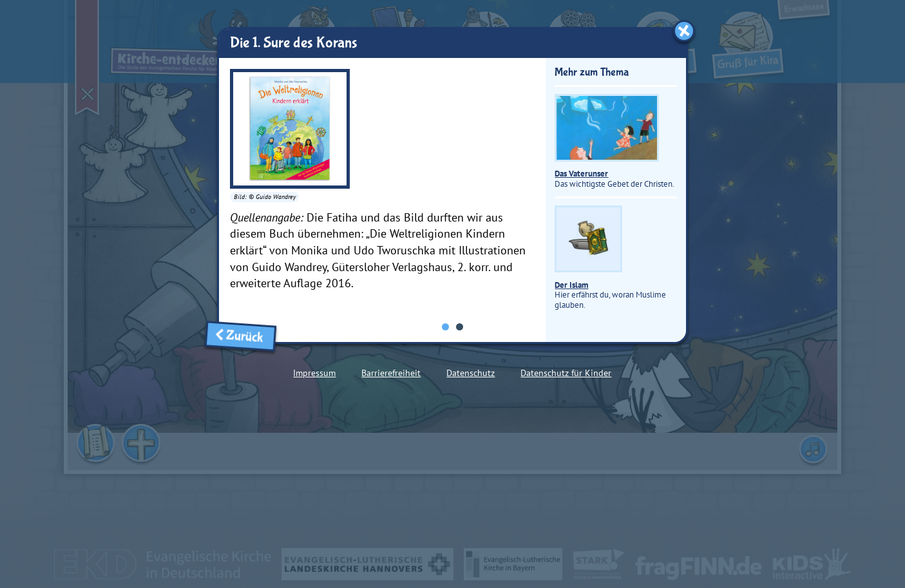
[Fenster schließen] (684, 31)
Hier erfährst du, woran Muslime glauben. (610, 258)
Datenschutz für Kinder (566, 373)
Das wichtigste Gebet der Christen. (614, 141)
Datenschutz (471, 373)
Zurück (241, 336)
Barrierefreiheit (391, 373)
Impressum (314, 373)
